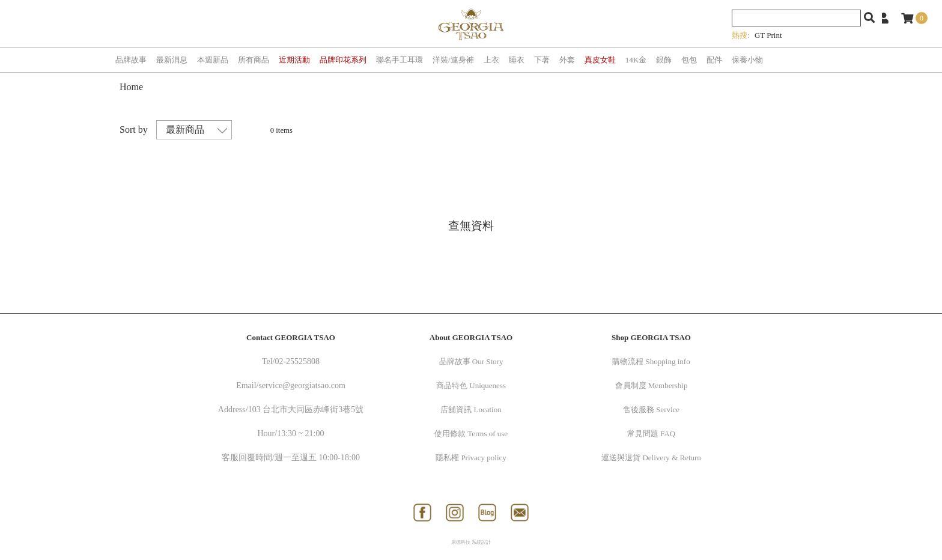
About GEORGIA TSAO (471, 337)
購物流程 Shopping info (651, 361)
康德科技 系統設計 (471, 542)
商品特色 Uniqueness (471, 385)
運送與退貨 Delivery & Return (651, 458)
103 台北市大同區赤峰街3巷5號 (306, 409)
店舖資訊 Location (471, 409)
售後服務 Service (651, 409)
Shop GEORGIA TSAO (651, 337)
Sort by (134, 129)
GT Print (768, 35)
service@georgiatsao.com (302, 385)
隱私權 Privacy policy (471, 458)
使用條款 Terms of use (471, 434)
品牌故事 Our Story (471, 361)
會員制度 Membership (652, 385)
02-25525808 (297, 361)
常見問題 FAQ (651, 434)
